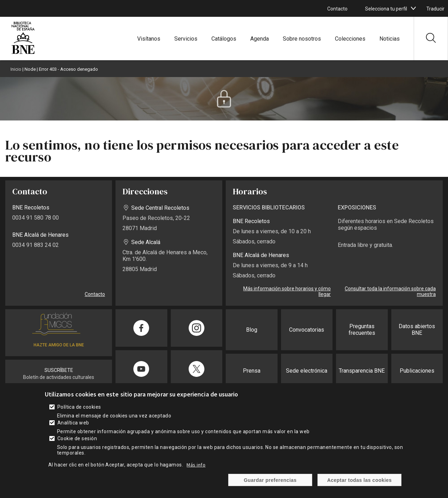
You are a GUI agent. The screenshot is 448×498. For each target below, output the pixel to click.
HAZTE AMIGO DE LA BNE (59, 345)
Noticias (390, 39)
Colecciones (350, 39)
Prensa (252, 371)
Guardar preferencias (270, 487)
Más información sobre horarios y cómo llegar (287, 291)
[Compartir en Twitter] (197, 369)
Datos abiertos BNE (417, 330)
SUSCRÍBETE (59, 370)
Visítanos (149, 39)
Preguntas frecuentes (362, 330)
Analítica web (73, 430)
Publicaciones (417, 371)
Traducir (435, 9)
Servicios (186, 39)
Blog (252, 330)
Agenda (260, 39)
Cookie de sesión (77, 446)
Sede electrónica (307, 371)
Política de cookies (79, 414)
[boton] (413, 8)
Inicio (16, 69)
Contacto (337, 9)
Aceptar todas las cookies (360, 487)
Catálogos (224, 39)
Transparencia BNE (362, 371)
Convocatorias (307, 330)
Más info (196, 472)
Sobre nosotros (302, 39)
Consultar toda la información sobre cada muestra (390, 291)
